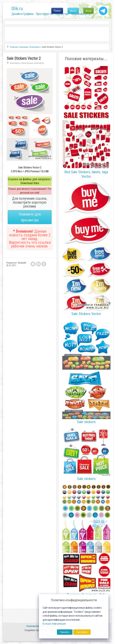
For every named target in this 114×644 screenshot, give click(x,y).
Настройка (82, 632)
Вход (89, 11)
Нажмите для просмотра (30, 217)
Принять (65, 632)
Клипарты (15, 63)
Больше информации (54, 624)
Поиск (57, 11)
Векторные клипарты (33, 63)
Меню (73, 11)
